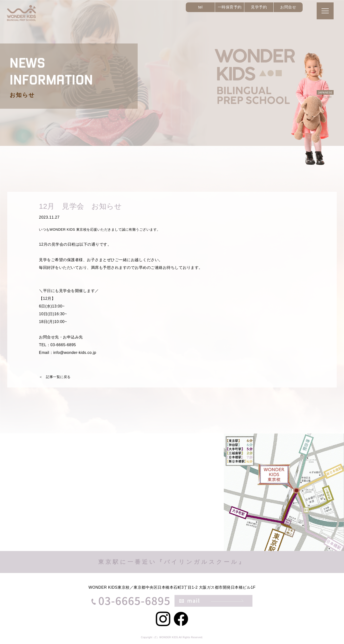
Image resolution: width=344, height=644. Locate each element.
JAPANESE (325, 93)
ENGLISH (325, 97)
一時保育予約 (230, 7)
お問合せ (288, 7)
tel (200, 7)
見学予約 (259, 7)
